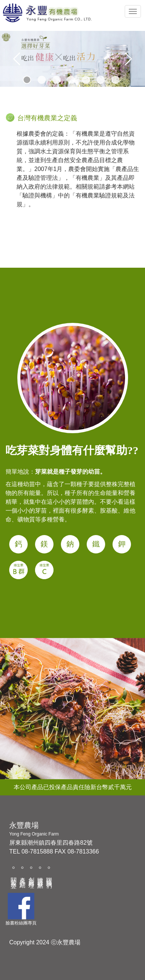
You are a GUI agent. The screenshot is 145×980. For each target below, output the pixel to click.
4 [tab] (71, 79)
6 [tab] (100, 79)
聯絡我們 (49, 876)
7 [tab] (115, 79)
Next (128, 59)
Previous (17, 59)
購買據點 (40, 876)
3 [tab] (56, 79)
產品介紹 (23, 876)
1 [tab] (27, 79)
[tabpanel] (72, 59)
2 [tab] (41, 79)
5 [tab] (86, 79)
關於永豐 (14, 876)
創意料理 (32, 876)
